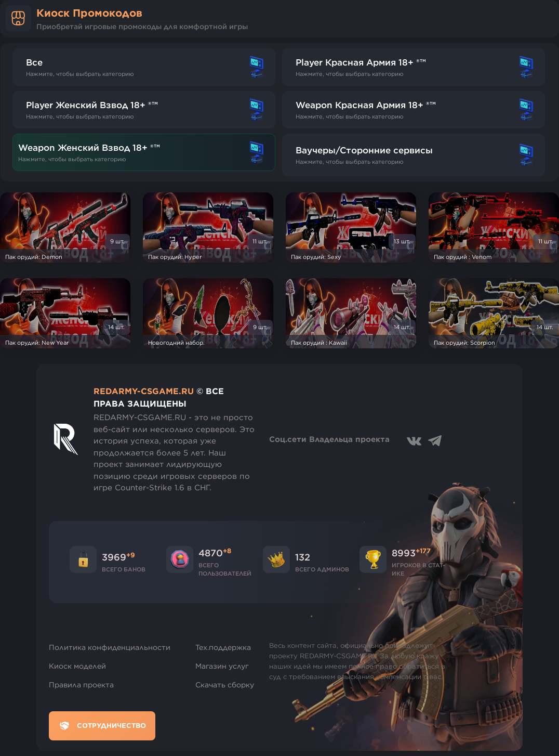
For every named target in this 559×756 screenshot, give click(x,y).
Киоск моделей (77, 666)
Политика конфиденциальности (110, 647)
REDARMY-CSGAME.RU (144, 391)
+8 (227, 551)
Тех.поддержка (223, 647)
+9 (131, 555)
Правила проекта (81, 685)
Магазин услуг (222, 666)
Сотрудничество (102, 726)
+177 (423, 551)
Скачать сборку (225, 685)
